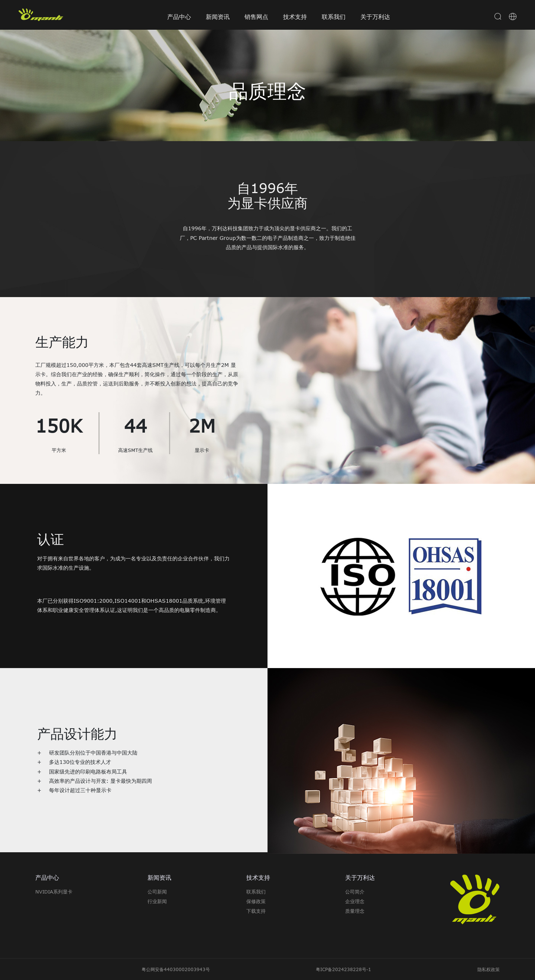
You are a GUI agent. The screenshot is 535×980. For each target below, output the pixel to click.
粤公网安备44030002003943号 (176, 969)
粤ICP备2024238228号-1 (343, 969)
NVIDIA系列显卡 (54, 892)
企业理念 (355, 901)
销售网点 (256, 17)
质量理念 (355, 911)
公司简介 (355, 892)
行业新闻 (157, 901)
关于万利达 (375, 17)
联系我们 (334, 17)
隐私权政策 (489, 969)
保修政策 (256, 901)
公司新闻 (157, 892)
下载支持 (256, 911)
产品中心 (179, 17)
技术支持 (295, 17)
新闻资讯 (218, 17)
